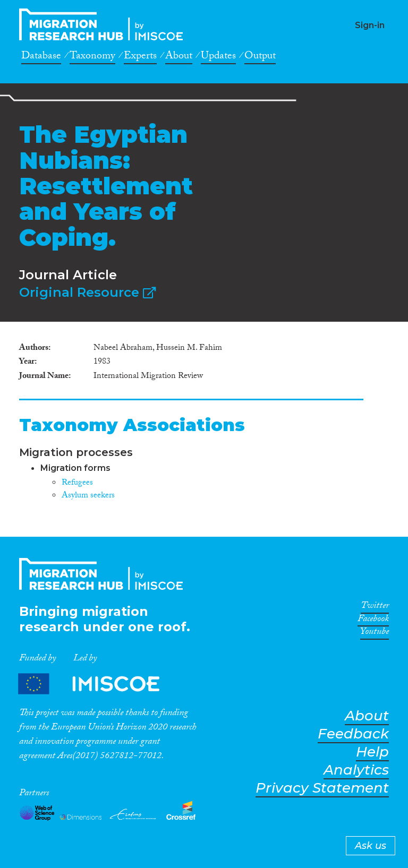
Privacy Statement (322, 788)
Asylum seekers (88, 496)
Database (41, 57)
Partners (98, 684)
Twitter (375, 607)
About (179, 57)
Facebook (373, 621)
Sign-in (370, 25)
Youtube (375, 633)
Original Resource (87, 292)
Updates (218, 57)
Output (260, 57)
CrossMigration (104, 24)
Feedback (353, 734)
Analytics (356, 770)
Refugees (77, 483)
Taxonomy (92, 57)
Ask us (371, 846)
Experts (140, 57)
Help (372, 752)
